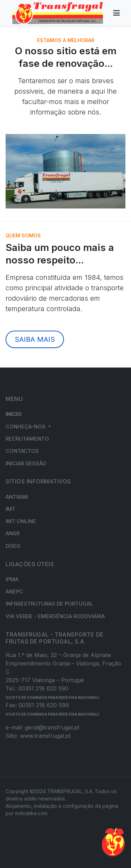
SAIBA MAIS (35, 339)
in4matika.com (31, 813)
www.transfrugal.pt (45, 736)
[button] (28, 427)
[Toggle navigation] (117, 13)
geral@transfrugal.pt (52, 727)
